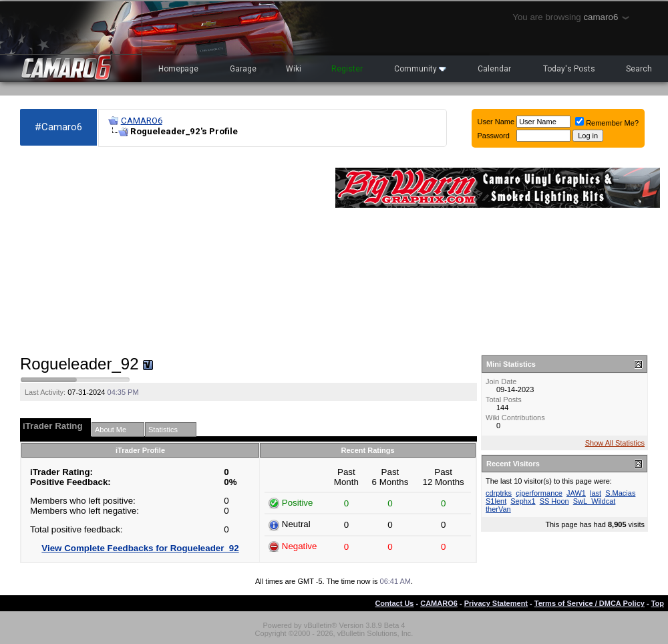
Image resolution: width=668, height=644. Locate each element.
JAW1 (576, 493)
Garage (243, 69)
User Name (496, 122)
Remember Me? (607, 123)
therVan (498, 509)
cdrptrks (499, 493)
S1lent (496, 501)
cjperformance (539, 493)
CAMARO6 (142, 121)
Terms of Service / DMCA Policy (590, 603)
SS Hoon (554, 501)
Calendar (494, 69)
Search (639, 69)
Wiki (294, 69)
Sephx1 (523, 501)
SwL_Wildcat (595, 501)
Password (494, 136)
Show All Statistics (615, 443)
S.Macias (620, 493)
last (596, 493)
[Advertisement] (171, 251)
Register (347, 69)
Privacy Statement (496, 603)
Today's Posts (569, 69)
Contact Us (394, 603)
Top (658, 603)
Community (420, 69)
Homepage (178, 69)
